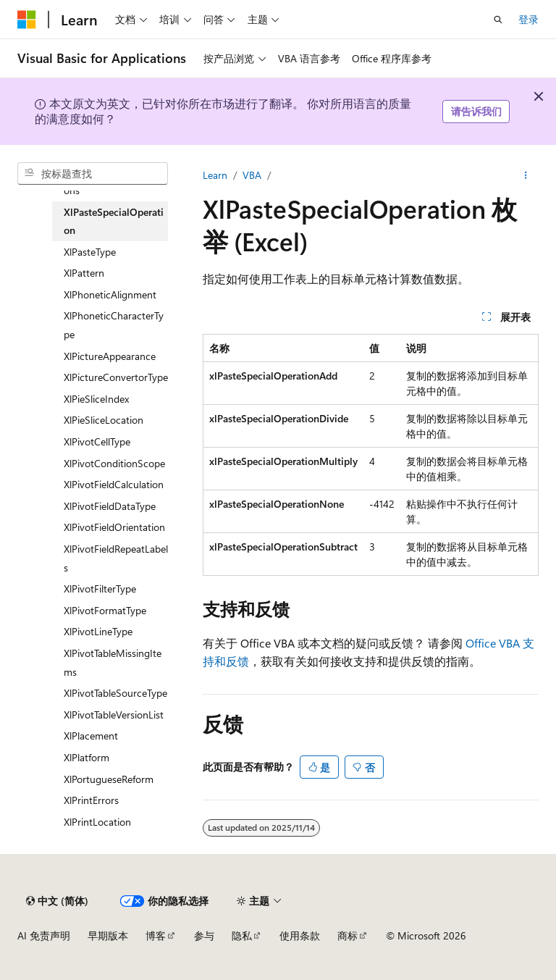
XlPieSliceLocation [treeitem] (104, 420)
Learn (215, 175)
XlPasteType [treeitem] (90, 252)
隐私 (242, 935)
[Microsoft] (27, 20)
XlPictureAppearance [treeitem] (110, 356)
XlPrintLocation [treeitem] (97, 822)
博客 (156, 935)
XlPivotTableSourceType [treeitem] (115, 693)
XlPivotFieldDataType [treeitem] (110, 506)
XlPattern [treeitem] (84, 273)
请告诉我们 (476, 111)
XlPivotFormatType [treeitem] (105, 610)
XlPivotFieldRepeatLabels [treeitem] (116, 558)
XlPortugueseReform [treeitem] (109, 779)
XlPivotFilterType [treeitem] (100, 589)
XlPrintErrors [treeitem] (91, 800)
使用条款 (300, 935)
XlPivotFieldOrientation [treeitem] (114, 527)
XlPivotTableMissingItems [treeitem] (113, 662)
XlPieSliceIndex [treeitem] (96, 399)
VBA (252, 175)
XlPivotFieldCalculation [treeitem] (114, 484)
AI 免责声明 (44, 935)
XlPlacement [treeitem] (91, 736)
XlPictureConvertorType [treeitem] (116, 377)
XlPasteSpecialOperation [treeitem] (114, 221)
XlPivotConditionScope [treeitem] (114, 463)
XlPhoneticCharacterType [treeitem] (114, 325)
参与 (204, 935)
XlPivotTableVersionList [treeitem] (114, 715)
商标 (347, 935)
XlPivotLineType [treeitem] (98, 631)
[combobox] (93, 174)
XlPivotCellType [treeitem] (97, 441)
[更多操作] (526, 175)
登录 (528, 19)
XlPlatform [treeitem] (87, 757)
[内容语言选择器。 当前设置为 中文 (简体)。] (57, 901)
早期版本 (108, 935)
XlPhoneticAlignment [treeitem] (110, 294)
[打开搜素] (498, 20)
